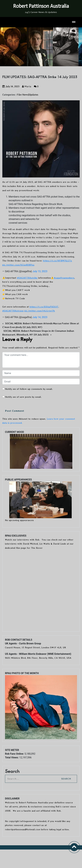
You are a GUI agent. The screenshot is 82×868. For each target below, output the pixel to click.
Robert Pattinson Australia (41, 6)
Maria (27, 86)
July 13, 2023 (40, 271)
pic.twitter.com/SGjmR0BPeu (18, 265)
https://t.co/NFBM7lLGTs (58, 261)
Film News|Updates (27, 95)
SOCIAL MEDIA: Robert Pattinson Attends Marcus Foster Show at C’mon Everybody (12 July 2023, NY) (41, 325)
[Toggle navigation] (74, 22)
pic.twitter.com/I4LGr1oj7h (40, 311)
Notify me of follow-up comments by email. (29, 389)
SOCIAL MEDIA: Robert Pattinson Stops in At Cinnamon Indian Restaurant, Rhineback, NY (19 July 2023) (38, 333)
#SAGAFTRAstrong (13, 311)
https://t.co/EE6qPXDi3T (44, 307)
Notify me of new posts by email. (23, 397)
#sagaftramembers (64, 278)
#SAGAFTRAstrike (27, 278)
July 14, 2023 (40, 317)
